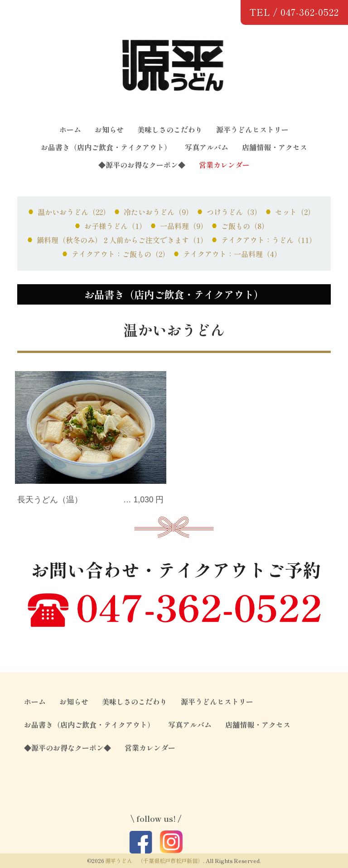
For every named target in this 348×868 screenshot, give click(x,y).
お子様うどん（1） (115, 226)
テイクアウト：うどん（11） (269, 240)
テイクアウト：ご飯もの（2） (121, 254)
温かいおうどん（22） (74, 212)
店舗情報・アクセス (275, 147)
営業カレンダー (224, 165)
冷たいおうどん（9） (158, 212)
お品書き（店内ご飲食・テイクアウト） (106, 147)
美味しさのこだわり (170, 129)
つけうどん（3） (234, 212)
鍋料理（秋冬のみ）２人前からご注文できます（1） (122, 240)
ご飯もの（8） (245, 226)
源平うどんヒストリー (252, 129)
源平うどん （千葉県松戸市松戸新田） (154, 861)
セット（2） (295, 212)
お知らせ (109, 129)
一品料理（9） (184, 226)
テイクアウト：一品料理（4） (232, 254)
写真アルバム (207, 147)
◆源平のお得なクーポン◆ (142, 165)
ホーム (70, 129)
